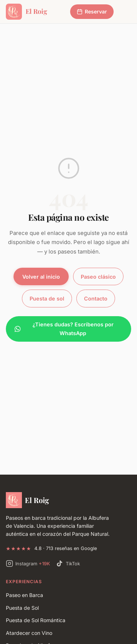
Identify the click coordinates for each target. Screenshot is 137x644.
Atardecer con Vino (29, 633)
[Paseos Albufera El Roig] (68, 500)
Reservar (92, 11)
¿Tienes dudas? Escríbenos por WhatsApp (64, 329)
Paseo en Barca (24, 595)
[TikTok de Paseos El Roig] (68, 564)
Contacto (96, 299)
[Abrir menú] (125, 12)
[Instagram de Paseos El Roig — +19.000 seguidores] (28, 564)
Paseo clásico (98, 277)
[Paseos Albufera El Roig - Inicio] (26, 12)
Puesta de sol (47, 299)
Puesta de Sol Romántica (36, 620)
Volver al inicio (41, 277)
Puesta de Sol (22, 608)
